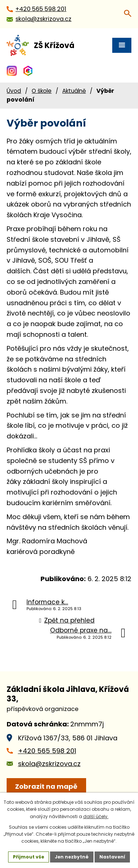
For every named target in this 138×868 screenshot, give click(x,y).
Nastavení (112, 857)
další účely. (96, 816)
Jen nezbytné (72, 857)
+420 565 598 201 (47, 751)
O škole (42, 91)
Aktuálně (74, 91)
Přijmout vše (29, 857)
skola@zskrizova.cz (49, 764)
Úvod (14, 91)
